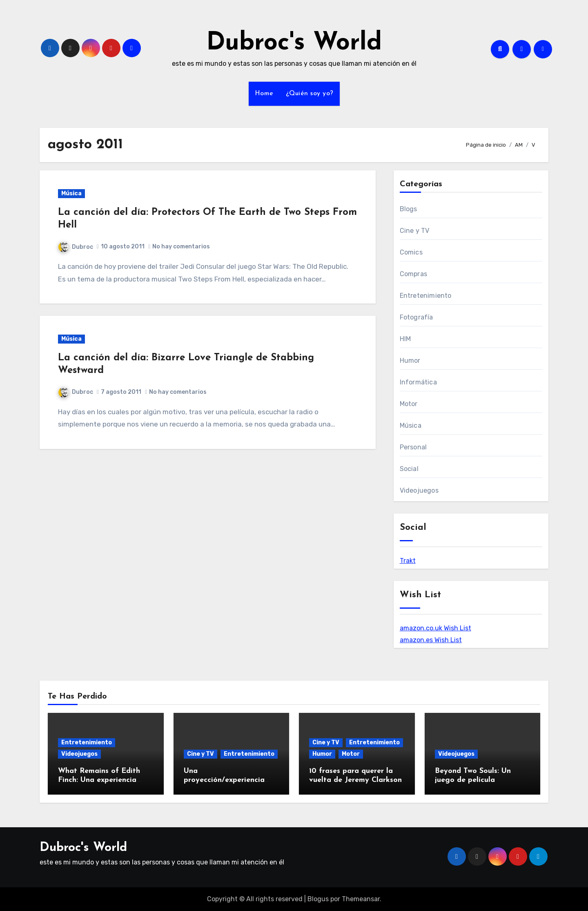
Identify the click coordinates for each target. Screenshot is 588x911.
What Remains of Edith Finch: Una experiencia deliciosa (99, 780)
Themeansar (361, 899)
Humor (410, 361)
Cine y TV (415, 231)
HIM (405, 339)
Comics (411, 252)
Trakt (408, 561)
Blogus (318, 899)
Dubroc (76, 247)
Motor (409, 404)
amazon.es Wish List (431, 640)
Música (71, 193)
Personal (413, 447)
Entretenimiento (426, 296)
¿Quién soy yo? (310, 94)
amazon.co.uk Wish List (435, 628)
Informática (418, 382)
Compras (413, 274)
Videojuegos (419, 490)
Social (409, 469)
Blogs (409, 209)
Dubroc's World (294, 43)
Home (264, 94)
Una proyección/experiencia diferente (224, 780)
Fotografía (416, 317)
